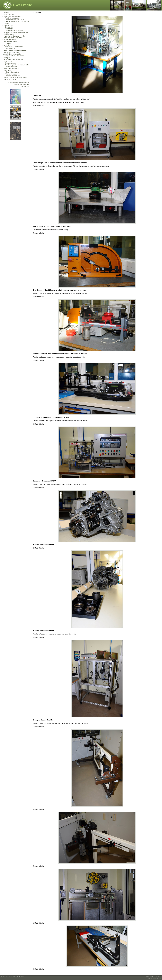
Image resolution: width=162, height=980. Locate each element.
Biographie (9, 27)
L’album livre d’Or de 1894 (14, 31)
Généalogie (9, 29)
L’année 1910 (10, 49)
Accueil (6, 13)
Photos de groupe (11, 74)
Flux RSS (158, 977)
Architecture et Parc (11, 41)
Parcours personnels (12, 76)
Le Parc (8, 43)
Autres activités (10, 79)
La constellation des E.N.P (14, 20)
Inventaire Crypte (10, 40)
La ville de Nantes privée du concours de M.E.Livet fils (14, 37)
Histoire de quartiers (12, 72)
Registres (8, 61)
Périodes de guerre (12, 68)
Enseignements (11, 63)
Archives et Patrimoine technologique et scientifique (12, 53)
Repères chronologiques (12, 16)
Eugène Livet (8, 25)
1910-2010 (8, 45)
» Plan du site (24, 86)
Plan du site (150, 977)
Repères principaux (12, 18)
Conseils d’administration (14, 59)
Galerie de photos (10, 14)
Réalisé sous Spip (6, 977)
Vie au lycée (9, 70)
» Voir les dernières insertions (19, 83)
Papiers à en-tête (11, 67)
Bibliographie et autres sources (16, 78)
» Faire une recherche (21, 85)
